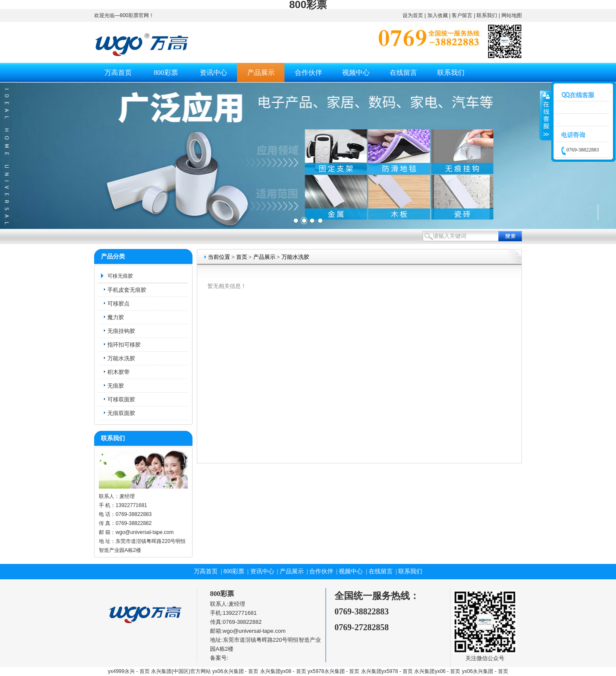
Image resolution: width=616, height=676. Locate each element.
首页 (242, 257)
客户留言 (462, 15)
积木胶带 (118, 372)
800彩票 (166, 73)
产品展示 (261, 73)
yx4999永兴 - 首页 (129, 671)
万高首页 (118, 73)
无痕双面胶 (121, 413)
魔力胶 (116, 317)
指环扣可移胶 (124, 345)
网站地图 (512, 15)
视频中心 (356, 73)
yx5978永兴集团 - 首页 (333, 671)
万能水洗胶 (121, 358)
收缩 (546, 116)
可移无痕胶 (120, 276)
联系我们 (487, 15)
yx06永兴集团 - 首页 (235, 671)
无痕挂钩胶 (121, 331)
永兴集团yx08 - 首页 (283, 671)
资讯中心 (213, 73)
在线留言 (403, 73)
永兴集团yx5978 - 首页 (387, 671)
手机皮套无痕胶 (127, 290)
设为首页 (413, 15)
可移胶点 (118, 304)
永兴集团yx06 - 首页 (437, 671)
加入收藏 (438, 15)
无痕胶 (116, 386)
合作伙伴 (308, 73)
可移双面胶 (121, 399)
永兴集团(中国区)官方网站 (181, 671)
